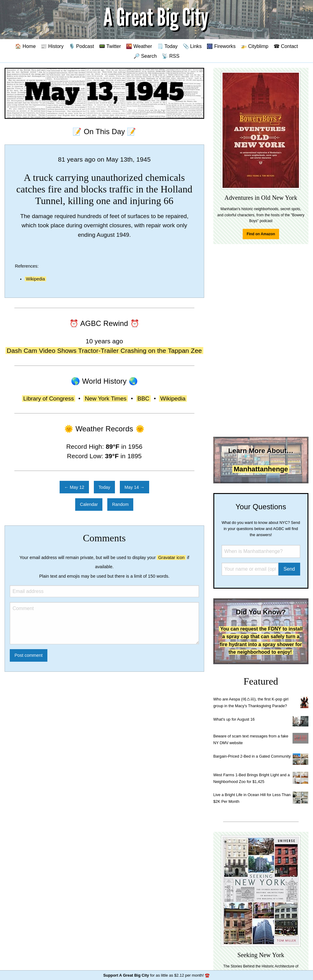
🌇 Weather (139, 46)
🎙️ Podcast (81, 46)
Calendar (89, 504)
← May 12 (74, 487)
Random (120, 504)
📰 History (52, 46)
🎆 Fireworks (221, 46)
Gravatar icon (171, 558)
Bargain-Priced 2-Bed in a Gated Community (252, 756)
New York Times (105, 399)
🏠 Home (25, 46)
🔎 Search (145, 56)
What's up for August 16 (234, 719)
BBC (144, 399)
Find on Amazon (261, 234)
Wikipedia (35, 279)
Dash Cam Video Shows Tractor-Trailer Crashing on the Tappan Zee (104, 351)
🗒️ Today (167, 46)
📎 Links (192, 46)
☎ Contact (286, 46)
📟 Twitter (110, 46)
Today (104, 487)
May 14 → (134, 487)
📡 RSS (171, 56)
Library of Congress (49, 399)
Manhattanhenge (261, 469)
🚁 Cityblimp (254, 46)
